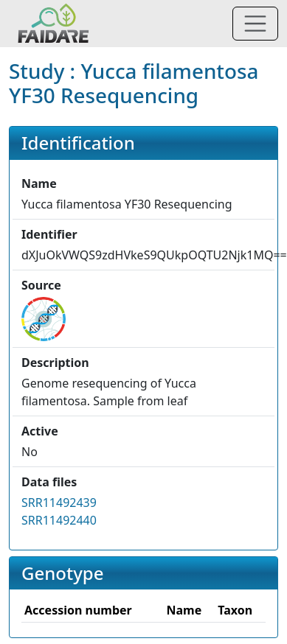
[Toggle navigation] (255, 24)
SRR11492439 (59, 503)
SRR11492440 (59, 520)
